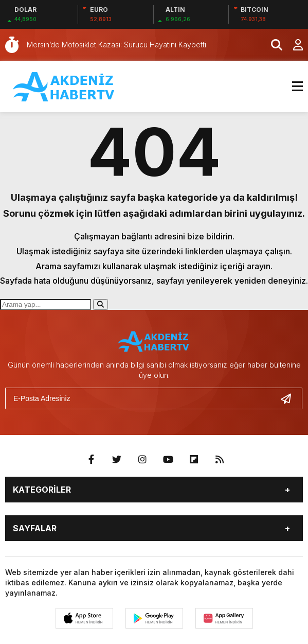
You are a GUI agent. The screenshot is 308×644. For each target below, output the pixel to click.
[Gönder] (290, 398)
